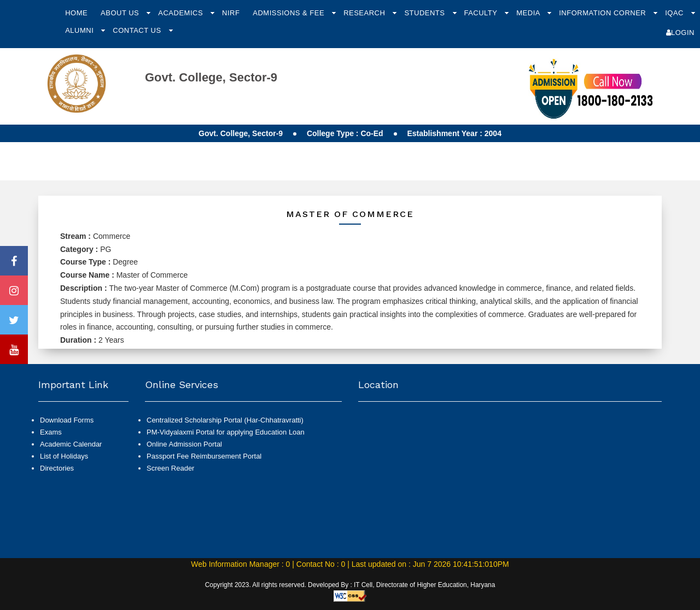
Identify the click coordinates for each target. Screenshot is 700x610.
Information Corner (603, 13)
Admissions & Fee (290, 13)
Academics (182, 13)
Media (529, 13)
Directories (57, 468)
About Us (121, 13)
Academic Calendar (71, 444)
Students (425, 13)
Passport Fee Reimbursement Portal (204, 456)
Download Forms (67, 420)
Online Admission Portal (184, 444)
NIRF (231, 13)
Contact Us (138, 30)
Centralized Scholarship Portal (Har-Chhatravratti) (225, 420)
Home (76, 13)
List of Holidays (64, 456)
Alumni (80, 30)
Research (365, 13)
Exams (51, 432)
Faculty (482, 13)
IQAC (675, 13)
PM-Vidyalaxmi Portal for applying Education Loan (226, 432)
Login (680, 33)
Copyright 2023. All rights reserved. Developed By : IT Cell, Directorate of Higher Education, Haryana (350, 585)
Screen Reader (170, 468)
